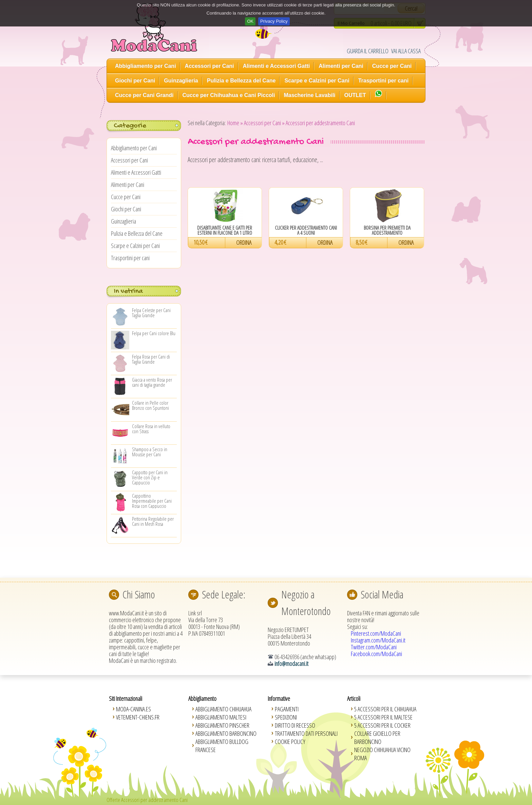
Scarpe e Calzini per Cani (317, 81)
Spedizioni (286, 717)
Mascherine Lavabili (309, 95)
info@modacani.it (291, 664)
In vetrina (128, 291)
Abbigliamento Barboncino (226, 733)
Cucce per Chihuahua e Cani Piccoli (229, 95)
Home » (235, 123)
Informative (279, 698)
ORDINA (244, 243)
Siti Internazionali (126, 698)
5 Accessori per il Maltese (383, 717)
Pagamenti (287, 709)
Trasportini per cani (383, 81)
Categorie (130, 126)
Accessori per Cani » (264, 123)
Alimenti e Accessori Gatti (277, 66)
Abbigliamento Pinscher (222, 725)
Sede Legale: (224, 594)
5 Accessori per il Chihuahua (385, 709)
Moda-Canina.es (134, 709)
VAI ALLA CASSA (406, 51)
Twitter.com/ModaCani (374, 647)
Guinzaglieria (181, 81)
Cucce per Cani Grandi (144, 95)
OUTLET (355, 95)
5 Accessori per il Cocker (382, 725)
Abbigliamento (202, 698)
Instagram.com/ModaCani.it (378, 640)
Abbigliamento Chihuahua (223, 709)
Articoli (354, 698)
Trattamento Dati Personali (306, 733)
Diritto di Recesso (295, 725)
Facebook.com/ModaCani (376, 654)
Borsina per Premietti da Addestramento (387, 230)
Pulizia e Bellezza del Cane (241, 81)
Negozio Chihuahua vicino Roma (382, 754)
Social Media (382, 594)
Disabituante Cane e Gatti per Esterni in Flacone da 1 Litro (225, 230)
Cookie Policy (290, 742)
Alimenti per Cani (341, 66)
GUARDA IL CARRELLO (368, 51)
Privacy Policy (274, 21)
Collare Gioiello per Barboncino (377, 737)
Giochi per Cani (135, 81)
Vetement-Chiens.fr (138, 717)
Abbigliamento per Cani (146, 66)
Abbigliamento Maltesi (221, 717)
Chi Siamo (139, 594)
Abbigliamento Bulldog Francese (222, 746)
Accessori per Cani (210, 66)
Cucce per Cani (392, 66)
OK (250, 21)
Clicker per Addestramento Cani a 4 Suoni (306, 230)
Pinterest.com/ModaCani (376, 633)
